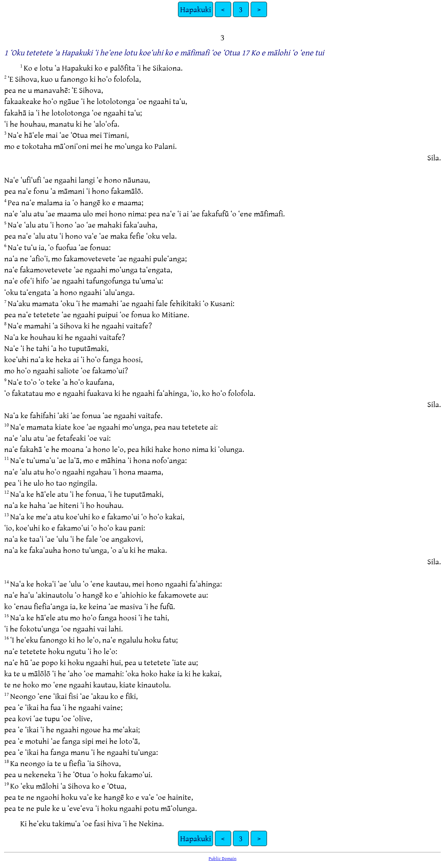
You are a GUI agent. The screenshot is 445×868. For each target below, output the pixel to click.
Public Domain (222, 858)
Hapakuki (196, 9)
